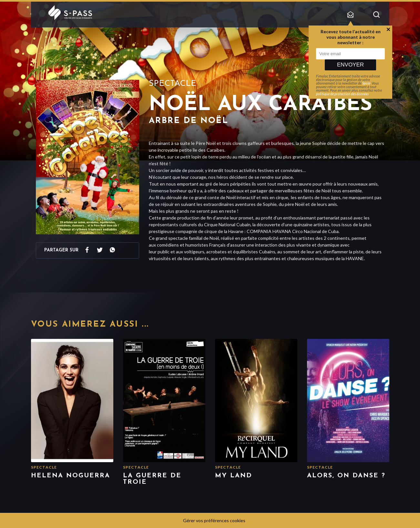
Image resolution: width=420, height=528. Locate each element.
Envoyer (350, 65)
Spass (366, 83)
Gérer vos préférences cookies (214, 520)
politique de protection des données (342, 94)
